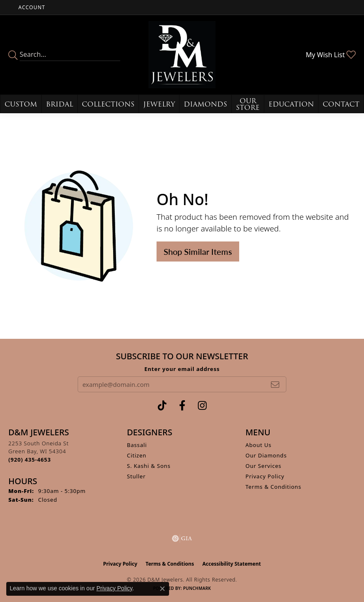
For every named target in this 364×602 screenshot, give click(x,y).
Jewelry (159, 104)
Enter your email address (182, 369)
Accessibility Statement (232, 564)
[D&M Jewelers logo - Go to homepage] (182, 55)
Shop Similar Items (198, 251)
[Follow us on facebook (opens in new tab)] (182, 406)
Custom (21, 104)
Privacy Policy (265, 476)
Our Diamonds (266, 455)
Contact (341, 104)
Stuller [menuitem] (136, 476)
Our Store (248, 104)
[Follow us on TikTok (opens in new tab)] (162, 406)
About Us (258, 445)
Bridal (59, 104)
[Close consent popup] (162, 589)
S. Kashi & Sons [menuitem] (149, 466)
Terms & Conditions (273, 487)
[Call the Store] (30, 460)
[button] (31, 7)
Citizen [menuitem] (137, 455)
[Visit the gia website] (182, 538)
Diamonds (205, 104)
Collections (108, 104)
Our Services (263, 466)
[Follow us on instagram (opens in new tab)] (202, 406)
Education (291, 104)
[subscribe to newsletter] (275, 384)
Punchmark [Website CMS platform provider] (197, 588)
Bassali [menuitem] (137, 445)
